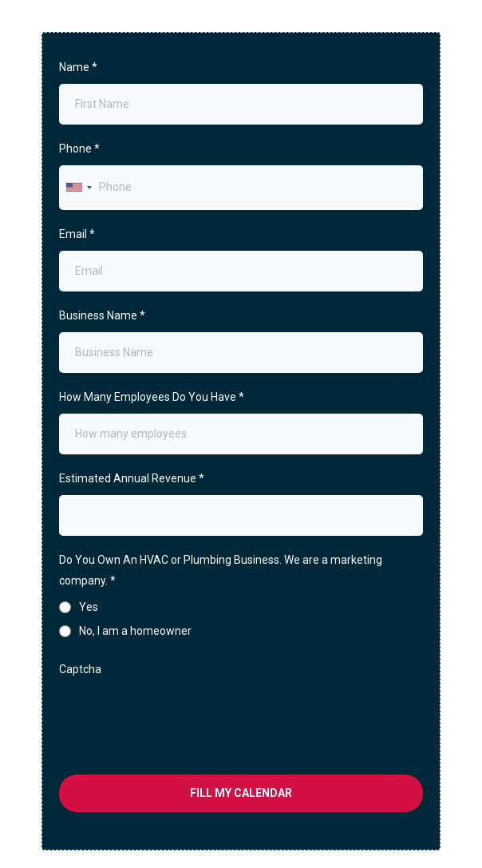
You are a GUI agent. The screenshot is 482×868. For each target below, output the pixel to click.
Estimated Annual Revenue (132, 478)
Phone (79, 149)
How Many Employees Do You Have (152, 397)
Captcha (80, 669)
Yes (89, 607)
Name (78, 67)
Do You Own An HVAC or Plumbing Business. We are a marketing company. (221, 570)
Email (77, 234)
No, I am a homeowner (135, 631)
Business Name (102, 315)
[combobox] (78, 187)
